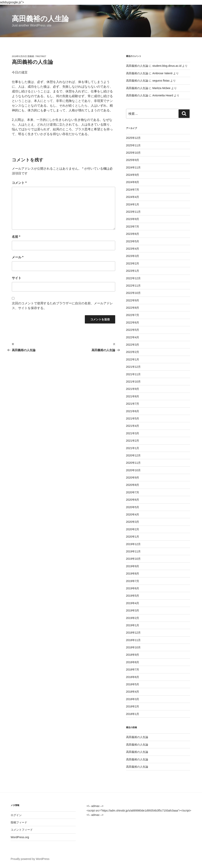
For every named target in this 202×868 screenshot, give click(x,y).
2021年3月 (133, 433)
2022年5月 (133, 330)
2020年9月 (133, 478)
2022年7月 (133, 315)
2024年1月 (133, 204)
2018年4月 (133, 692)
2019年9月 (133, 566)
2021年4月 (133, 426)
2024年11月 (133, 167)
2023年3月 (133, 256)
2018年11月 (133, 640)
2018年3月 (133, 699)
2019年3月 (133, 610)
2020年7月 (133, 492)
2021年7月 (133, 404)
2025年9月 (133, 160)
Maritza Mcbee (161, 88)
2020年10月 (133, 470)
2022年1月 (133, 359)
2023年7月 (133, 227)
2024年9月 (133, 175)
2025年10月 (133, 153)
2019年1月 (133, 625)
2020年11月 (133, 463)
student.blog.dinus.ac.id (167, 66)
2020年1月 (133, 537)
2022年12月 (133, 278)
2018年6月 (133, 677)
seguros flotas (161, 81)
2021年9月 (133, 389)
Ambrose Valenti (162, 73)
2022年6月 (133, 323)
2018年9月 (133, 655)
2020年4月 (133, 514)
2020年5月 (133, 507)
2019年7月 (133, 581)
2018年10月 (133, 647)
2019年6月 (133, 588)
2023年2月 (133, 263)
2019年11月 (133, 551)
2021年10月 (133, 382)
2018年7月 (133, 670)
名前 (16, 237)
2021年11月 (133, 374)
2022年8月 (133, 308)
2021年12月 (133, 367)
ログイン (16, 815)
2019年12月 (133, 544)
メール (18, 257)
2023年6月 (133, 234)
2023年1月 (133, 271)
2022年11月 (133, 286)
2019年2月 (133, 618)
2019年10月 (133, 559)
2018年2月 (133, 706)
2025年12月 (133, 138)
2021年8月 (133, 396)
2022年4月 (133, 337)
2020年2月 (133, 529)
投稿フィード (19, 822)
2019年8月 (133, 574)
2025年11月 (133, 145)
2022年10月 (133, 293)
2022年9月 (133, 300)
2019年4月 (133, 603)
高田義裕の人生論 (40, 19)
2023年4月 (133, 249)
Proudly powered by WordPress (30, 859)
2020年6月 (133, 500)
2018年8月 (133, 662)
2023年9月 (133, 219)
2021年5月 (133, 418)
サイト (17, 278)
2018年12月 (133, 633)
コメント (19, 183)
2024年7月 (133, 190)
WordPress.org (20, 837)
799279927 (41, 56)
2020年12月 (133, 455)
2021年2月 (133, 441)
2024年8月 (133, 182)
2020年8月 (133, 485)
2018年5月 (133, 684)
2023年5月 (133, 241)
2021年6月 (133, 411)
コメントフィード (22, 830)
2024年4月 (133, 197)
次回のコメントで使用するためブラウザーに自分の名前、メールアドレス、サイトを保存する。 (62, 306)
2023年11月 (133, 212)
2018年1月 (133, 714)
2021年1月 (133, 448)
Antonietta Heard (163, 95)
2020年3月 (133, 522)
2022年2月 (133, 352)
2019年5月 (133, 596)
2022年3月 (133, 345)
